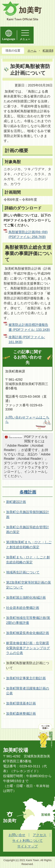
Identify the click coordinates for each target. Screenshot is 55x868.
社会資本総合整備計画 (23, 608)
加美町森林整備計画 (21, 713)
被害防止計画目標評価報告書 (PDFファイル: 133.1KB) (29, 327)
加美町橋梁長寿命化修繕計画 (28, 633)
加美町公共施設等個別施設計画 (28, 514)
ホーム (32, 51)
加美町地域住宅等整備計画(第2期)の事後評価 (28, 620)
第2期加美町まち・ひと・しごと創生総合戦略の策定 (29, 545)
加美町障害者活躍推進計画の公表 (28, 691)
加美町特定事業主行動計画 (26, 678)
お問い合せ (17, 835)
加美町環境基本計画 (21, 703)
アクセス (40, 835)
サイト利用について (27, 841)
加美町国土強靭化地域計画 (26, 598)
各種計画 (28, 492)
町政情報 (49, 51)
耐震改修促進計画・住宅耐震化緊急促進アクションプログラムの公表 (28, 648)
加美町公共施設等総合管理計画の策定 (28, 530)
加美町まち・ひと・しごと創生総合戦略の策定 (28, 560)
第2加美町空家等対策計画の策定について (29, 585)
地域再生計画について (23, 572)
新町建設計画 (16, 502)
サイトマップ (27, 846)
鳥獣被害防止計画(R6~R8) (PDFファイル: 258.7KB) (28, 234)
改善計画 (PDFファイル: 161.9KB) (27, 340)
